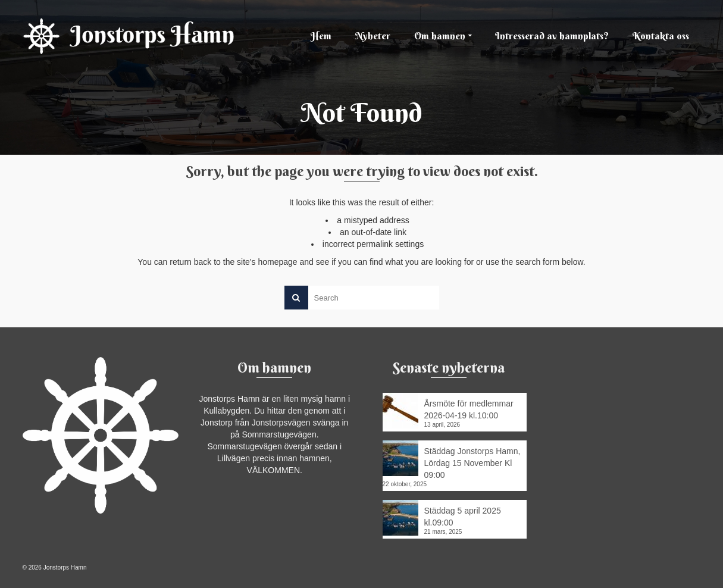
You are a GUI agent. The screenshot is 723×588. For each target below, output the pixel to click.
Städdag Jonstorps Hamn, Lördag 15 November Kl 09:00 (472, 463)
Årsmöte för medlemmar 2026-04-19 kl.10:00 (469, 409)
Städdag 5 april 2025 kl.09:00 (463, 517)
